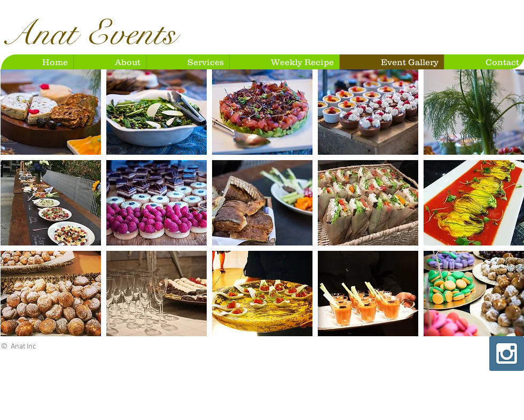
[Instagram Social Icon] (507, 354)
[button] (51, 112)
